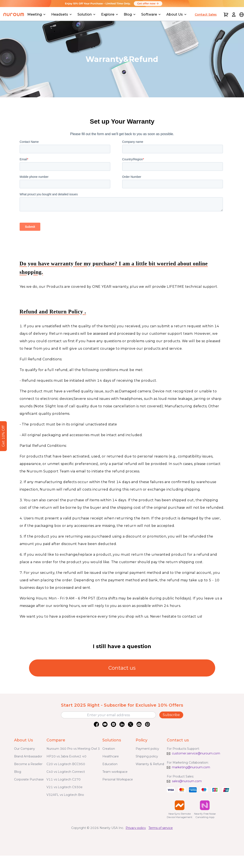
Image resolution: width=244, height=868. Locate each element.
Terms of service (161, 828)
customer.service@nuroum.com (196, 753)
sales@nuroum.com (187, 781)
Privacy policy (136, 828)
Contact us (122, 668)
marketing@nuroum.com (191, 767)
